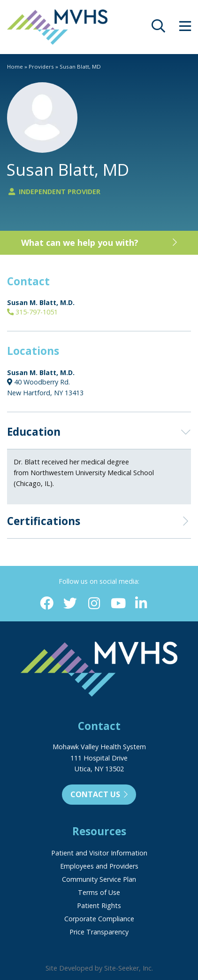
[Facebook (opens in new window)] (47, 604)
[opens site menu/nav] (185, 28)
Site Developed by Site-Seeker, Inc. (99, 968)
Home (15, 67)
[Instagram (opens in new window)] (94, 604)
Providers (41, 67)
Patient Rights (99, 906)
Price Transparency (99, 932)
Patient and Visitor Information (99, 853)
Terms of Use (99, 892)
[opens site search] (158, 28)
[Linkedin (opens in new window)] (141, 604)
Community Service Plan (99, 879)
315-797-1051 (32, 312)
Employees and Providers (99, 866)
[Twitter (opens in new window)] (70, 604)
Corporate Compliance (99, 919)
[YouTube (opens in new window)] (118, 604)
